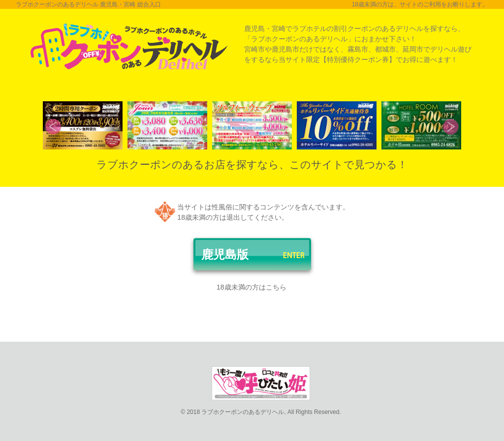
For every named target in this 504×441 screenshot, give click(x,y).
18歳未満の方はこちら (252, 287)
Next (451, 127)
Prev (53, 127)
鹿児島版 (225, 254)
